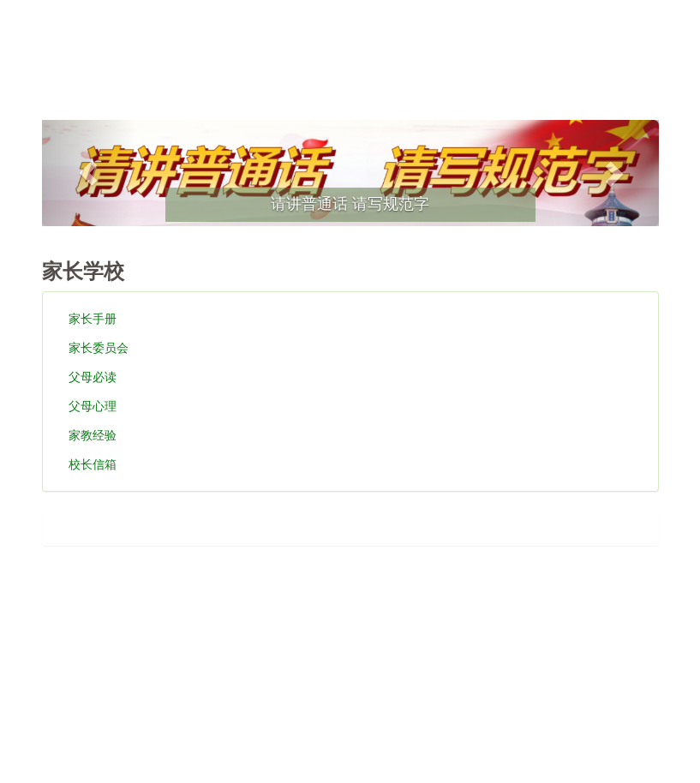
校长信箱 (93, 464)
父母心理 (93, 406)
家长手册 (93, 319)
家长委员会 (99, 348)
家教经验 (93, 435)
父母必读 (93, 377)
